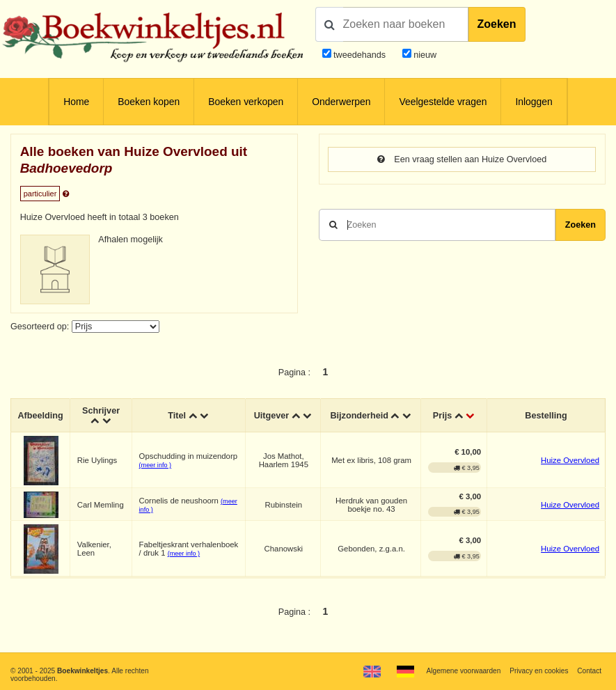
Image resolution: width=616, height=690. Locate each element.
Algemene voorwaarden (464, 671)
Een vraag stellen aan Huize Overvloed (462, 159)
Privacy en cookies (539, 671)
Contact (589, 671)
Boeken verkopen (246, 102)
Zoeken (497, 24)
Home (76, 102)
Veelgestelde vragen (443, 102)
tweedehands (360, 55)
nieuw (424, 55)
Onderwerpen (341, 102)
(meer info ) (156, 465)
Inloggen (534, 102)
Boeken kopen (149, 102)
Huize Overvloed (570, 460)
